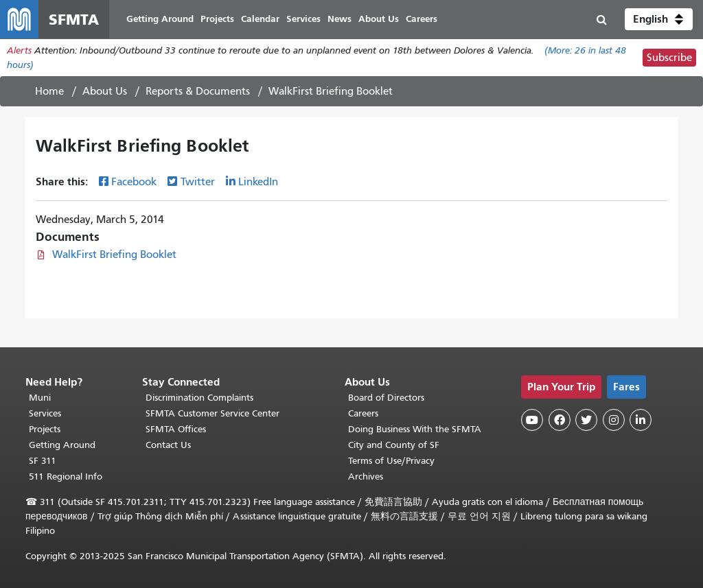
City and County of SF (394, 445)
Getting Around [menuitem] (160, 19)
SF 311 (43, 461)
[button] (659, 19)
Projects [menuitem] (217, 19)
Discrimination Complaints (199, 398)
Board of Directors (386, 398)
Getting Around (62, 445)
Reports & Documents (198, 91)
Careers (363, 413)
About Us (105, 91)
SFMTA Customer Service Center (212, 413)
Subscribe (669, 58)
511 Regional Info (66, 477)
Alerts (19, 50)
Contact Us (168, 445)
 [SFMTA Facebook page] (560, 420)
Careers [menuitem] (422, 19)
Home (49, 91)
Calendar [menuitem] (260, 19)
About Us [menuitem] (379, 19)
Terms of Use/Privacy (391, 461)
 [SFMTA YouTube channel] (532, 420)
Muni (40, 398)
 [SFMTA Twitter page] (586, 420)
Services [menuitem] (303, 19)
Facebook (134, 182)
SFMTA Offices (176, 429)
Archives (366, 477)
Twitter (198, 182)
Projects (45, 429)
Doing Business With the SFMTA (415, 429)
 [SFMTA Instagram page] (614, 420)
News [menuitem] (339, 19)
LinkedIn (258, 182)
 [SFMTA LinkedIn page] (641, 420)
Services (45, 413)
